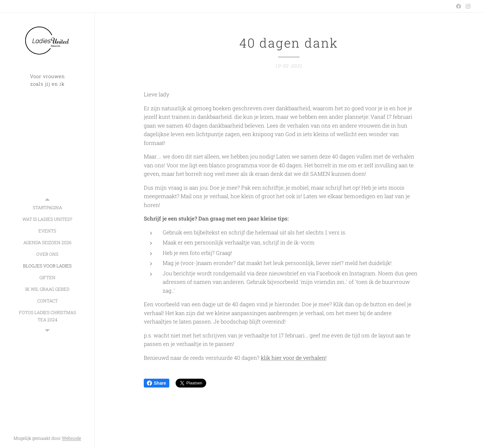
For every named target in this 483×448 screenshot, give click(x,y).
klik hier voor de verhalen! (294, 358)
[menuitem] (47, 207)
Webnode (71, 438)
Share (157, 383)
